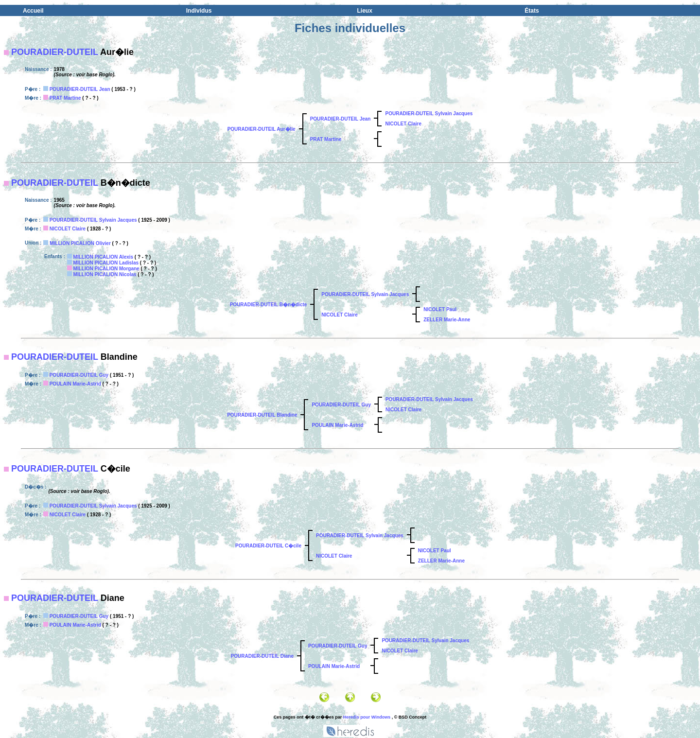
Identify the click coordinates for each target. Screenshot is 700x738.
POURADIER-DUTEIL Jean (80, 89)
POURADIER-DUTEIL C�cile (268, 546)
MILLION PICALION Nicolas (105, 274)
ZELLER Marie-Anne (447, 320)
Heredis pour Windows (367, 717)
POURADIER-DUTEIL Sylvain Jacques (429, 114)
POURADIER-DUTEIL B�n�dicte (269, 305)
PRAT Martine (65, 98)
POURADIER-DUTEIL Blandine (262, 415)
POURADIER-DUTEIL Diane (262, 656)
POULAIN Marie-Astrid (75, 384)
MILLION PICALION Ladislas (106, 263)
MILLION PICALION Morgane (106, 269)
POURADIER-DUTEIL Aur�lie (262, 129)
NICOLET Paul (440, 309)
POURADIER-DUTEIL (55, 52)
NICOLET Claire (403, 124)
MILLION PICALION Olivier (80, 243)
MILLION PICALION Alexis (104, 257)
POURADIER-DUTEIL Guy (79, 375)
